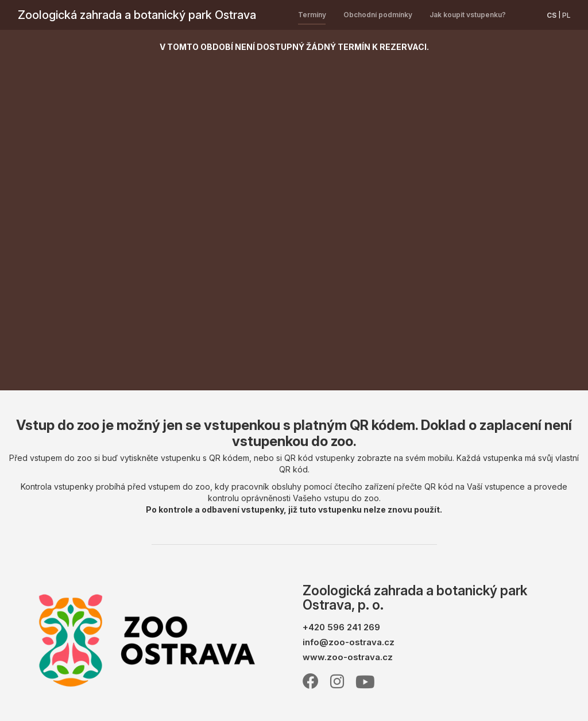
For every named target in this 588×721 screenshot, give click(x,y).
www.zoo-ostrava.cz (348, 657)
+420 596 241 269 (341, 627)
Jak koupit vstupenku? (468, 15)
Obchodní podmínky (378, 15)
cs (552, 15)
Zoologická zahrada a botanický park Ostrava (137, 15)
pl (566, 15)
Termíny (312, 15)
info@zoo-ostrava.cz (349, 642)
